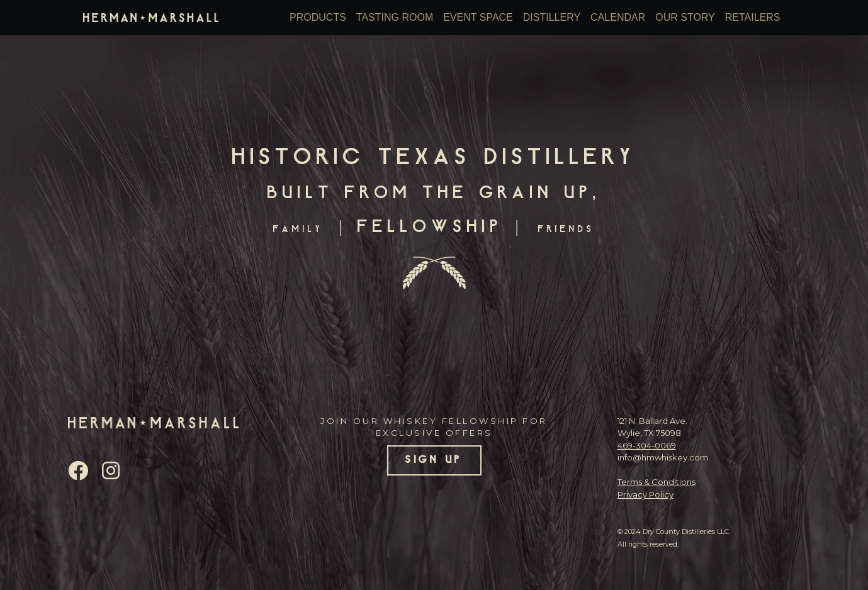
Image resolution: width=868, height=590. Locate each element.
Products (318, 17)
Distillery (552, 17)
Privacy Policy (645, 494)
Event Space (478, 17)
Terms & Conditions (657, 482)
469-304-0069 (647, 445)
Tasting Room (395, 17)
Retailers (753, 17)
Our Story (685, 17)
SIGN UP (434, 460)
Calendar (618, 17)
